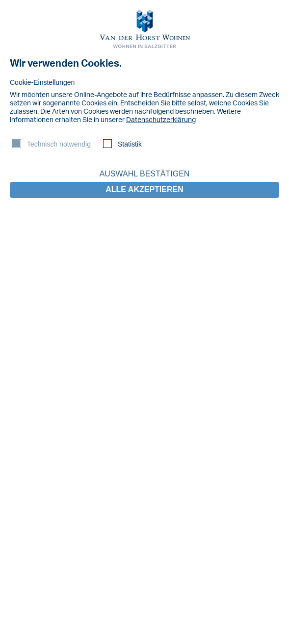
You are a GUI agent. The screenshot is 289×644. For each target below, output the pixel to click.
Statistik (130, 144)
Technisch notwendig (59, 144)
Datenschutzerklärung (161, 120)
